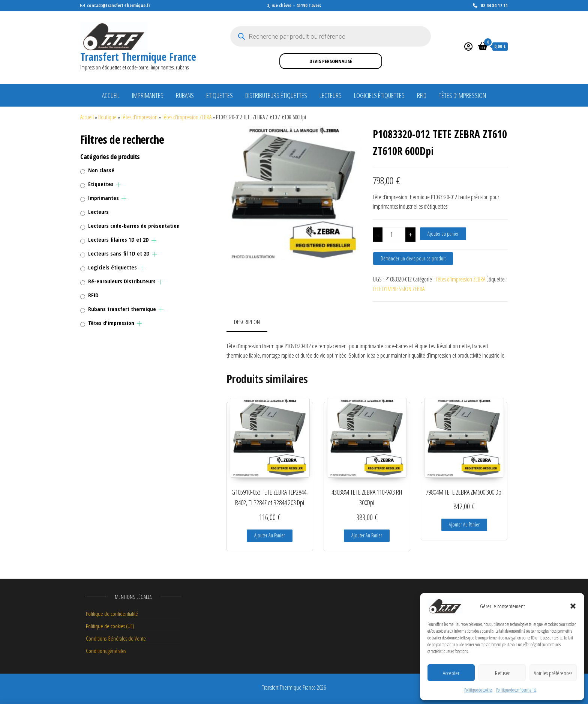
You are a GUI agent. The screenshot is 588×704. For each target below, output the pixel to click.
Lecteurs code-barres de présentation (134, 226)
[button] (573, 606)
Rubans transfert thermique (122, 309)
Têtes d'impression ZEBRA (187, 117)
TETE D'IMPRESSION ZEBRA (399, 289)
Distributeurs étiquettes (276, 95)
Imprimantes (148, 95)
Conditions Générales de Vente (116, 638)
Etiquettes (220, 95)
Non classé (101, 170)
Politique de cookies (478, 690)
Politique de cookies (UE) (110, 626)
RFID (422, 95)
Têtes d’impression (462, 95)
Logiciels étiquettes (379, 95)
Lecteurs (331, 95)
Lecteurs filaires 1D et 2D (118, 239)
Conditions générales (106, 651)
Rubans (185, 95)
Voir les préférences (553, 673)
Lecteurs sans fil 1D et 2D (119, 253)
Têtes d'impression (139, 117)
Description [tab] (247, 322)
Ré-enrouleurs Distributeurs (122, 281)
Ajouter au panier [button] (270, 535)
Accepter (451, 673)
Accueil (111, 95)
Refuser (502, 673)
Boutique (107, 117)
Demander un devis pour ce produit (413, 258)
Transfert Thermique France (138, 57)
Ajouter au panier (443, 234)
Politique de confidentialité (516, 690)
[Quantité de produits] (394, 235)
